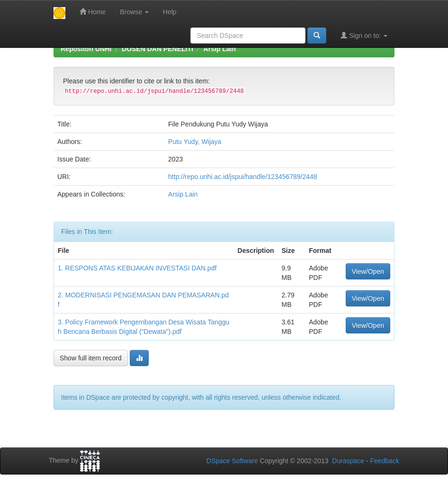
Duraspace (348, 461)
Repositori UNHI (86, 49)
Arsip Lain (220, 49)
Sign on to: (364, 35)
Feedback (385, 461)
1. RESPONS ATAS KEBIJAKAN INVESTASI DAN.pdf (137, 268)
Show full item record (91, 358)
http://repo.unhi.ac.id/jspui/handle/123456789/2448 (242, 177)
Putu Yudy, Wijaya (195, 142)
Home (93, 12)
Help (170, 12)
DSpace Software (232, 461)
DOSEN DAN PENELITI (157, 49)
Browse (134, 12)
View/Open (368, 271)
